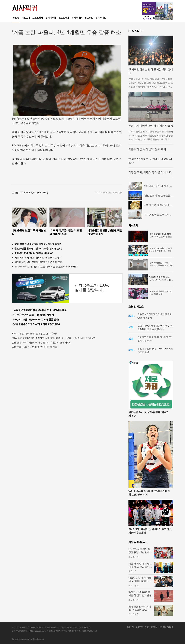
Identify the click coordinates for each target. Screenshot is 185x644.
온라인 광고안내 (151, 627)
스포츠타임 (64, 18)
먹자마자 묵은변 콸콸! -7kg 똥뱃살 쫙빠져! (34, 315)
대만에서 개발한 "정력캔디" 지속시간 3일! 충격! (39, 262)
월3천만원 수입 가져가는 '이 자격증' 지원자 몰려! (36, 324)
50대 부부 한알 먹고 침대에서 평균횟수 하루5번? (38, 244)
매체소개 (130, 627)
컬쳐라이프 (101, 18)
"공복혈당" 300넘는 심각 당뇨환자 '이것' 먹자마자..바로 (40, 310)
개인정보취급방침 (166, 627)
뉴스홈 (16, 18)
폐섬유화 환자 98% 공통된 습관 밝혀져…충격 (38, 258)
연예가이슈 (77, 18)
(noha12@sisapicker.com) (36, 193)
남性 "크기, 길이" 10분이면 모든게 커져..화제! (35, 347)
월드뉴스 (89, 18)
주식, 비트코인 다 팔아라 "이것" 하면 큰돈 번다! (36, 320)
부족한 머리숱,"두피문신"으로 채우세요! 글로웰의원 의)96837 (46, 267)
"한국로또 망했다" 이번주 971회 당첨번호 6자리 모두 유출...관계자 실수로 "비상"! (53, 338)
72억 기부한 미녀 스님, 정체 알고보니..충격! (34, 334)
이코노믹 (26, 18)
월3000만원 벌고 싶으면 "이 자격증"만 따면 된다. (38, 249)
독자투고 (139, 627)
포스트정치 (38, 18)
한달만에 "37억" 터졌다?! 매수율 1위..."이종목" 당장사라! (41, 343)
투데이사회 (51, 18)
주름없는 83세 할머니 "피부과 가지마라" (34, 253)
